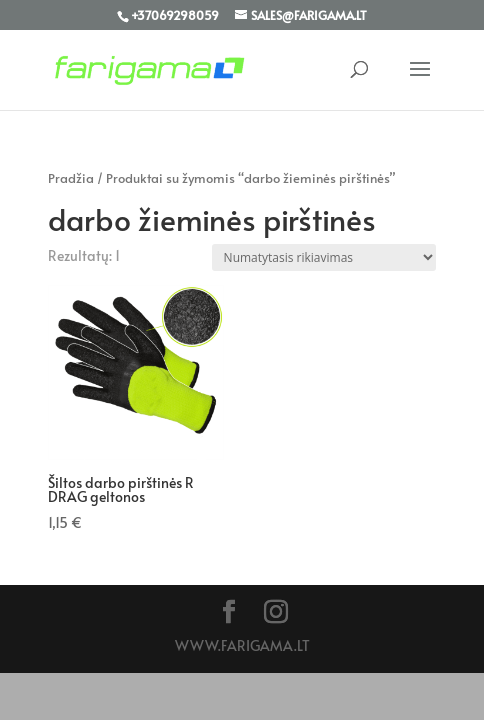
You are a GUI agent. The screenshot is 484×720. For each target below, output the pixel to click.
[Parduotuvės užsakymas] (324, 257)
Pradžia (71, 178)
